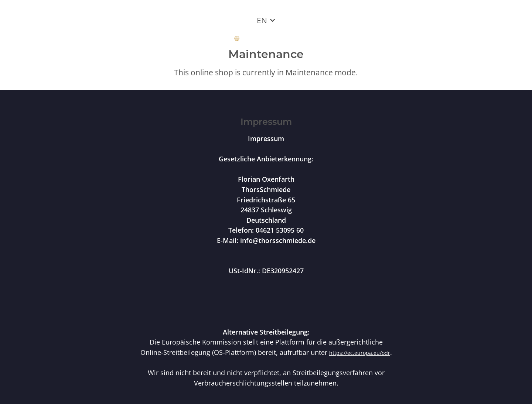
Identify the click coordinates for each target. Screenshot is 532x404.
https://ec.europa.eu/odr (360, 353)
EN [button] (262, 20)
